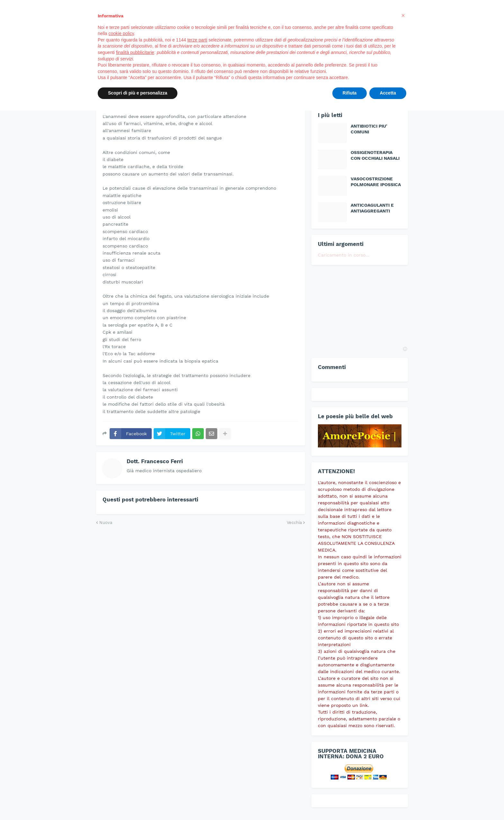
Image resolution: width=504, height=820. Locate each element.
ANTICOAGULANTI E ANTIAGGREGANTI (372, 208)
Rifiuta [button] (350, 93)
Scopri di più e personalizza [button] (138, 93)
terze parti (197, 40)
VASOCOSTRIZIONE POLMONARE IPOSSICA (376, 182)
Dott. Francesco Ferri (155, 461)
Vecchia (294, 523)
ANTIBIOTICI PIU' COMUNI (369, 129)
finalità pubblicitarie (135, 52)
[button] (403, 15)
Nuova (106, 523)
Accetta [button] (388, 93)
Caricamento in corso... (344, 255)
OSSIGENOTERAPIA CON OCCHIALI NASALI (375, 155)
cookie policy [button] (121, 33)
